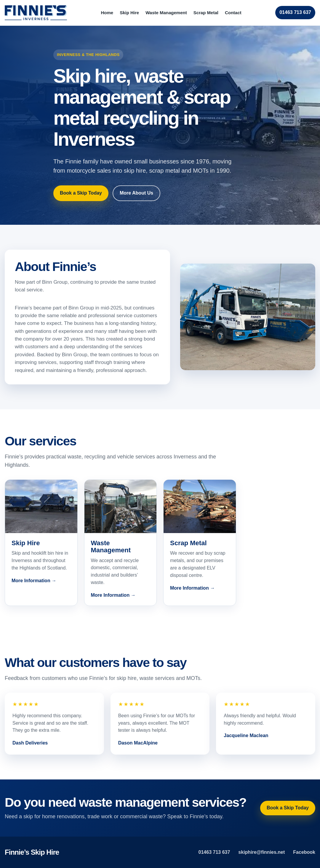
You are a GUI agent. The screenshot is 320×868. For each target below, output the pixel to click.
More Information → (34, 581)
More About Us (136, 193)
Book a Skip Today (81, 193)
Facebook (304, 852)
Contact (233, 13)
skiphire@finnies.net (261, 852)
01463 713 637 (295, 12)
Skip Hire (129, 13)
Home (107, 13)
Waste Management (166, 13)
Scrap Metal (206, 13)
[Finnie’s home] (36, 13)
